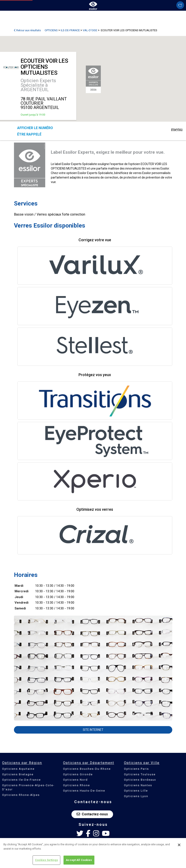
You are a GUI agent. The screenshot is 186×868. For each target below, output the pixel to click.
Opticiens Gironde (78, 774)
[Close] (179, 845)
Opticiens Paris (136, 769)
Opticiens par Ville (142, 763)
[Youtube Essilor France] (106, 834)
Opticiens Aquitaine (18, 769)
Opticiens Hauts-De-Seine (84, 791)
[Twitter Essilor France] (80, 834)
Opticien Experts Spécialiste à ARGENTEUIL (38, 85)
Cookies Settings (46, 860)
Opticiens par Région (22, 763)
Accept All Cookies (79, 860)
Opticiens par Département (89, 763)
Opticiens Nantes (138, 785)
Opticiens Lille (136, 791)
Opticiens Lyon (136, 796)
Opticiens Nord (75, 780)
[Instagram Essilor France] (96, 834)
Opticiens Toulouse (140, 774)
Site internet (93, 730)
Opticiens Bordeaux (140, 780)
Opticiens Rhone (76, 785)
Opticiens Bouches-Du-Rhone (87, 769)
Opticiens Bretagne (18, 774)
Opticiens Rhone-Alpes (21, 795)
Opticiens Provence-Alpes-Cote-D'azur (28, 787)
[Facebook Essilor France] (88, 834)
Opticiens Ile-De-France (21, 780)
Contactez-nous (92, 814)
